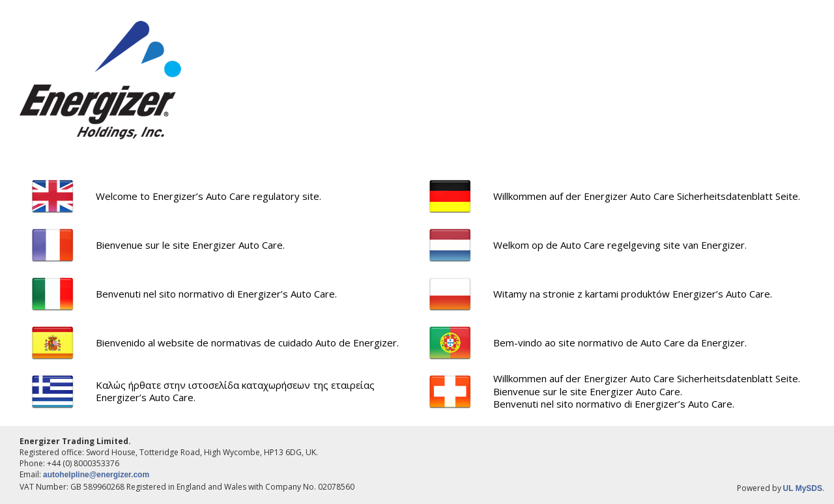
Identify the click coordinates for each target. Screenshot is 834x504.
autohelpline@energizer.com (96, 475)
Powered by (760, 488)
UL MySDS (803, 488)
